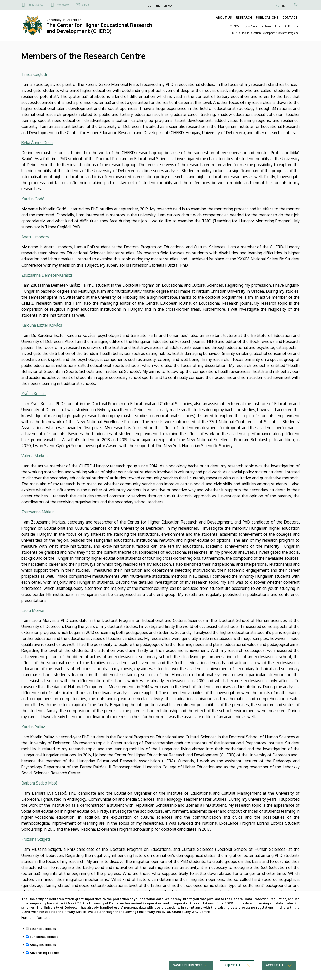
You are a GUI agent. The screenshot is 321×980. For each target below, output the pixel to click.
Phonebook (63, 5)
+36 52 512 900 (35, 5)
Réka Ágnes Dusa (37, 143)
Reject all (233, 974)
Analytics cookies (43, 954)
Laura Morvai (33, 610)
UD (150, 6)
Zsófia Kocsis (33, 394)
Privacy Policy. (155, 921)
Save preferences (188, 974)
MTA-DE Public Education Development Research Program (265, 33)
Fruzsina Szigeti (36, 839)
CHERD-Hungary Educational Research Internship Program (264, 26)
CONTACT (290, 17)
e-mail (85, 5)
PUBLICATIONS (267, 17)
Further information (37, 926)
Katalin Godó (33, 199)
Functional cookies (44, 945)
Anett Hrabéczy (35, 237)
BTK (158, 6)
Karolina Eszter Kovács (42, 325)
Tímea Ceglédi (34, 74)
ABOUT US (224, 17)
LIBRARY (169, 6)
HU (278, 6)
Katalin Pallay (33, 727)
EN (283, 6)
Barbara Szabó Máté (39, 783)
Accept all (275, 974)
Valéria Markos (34, 456)
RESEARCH (244, 17)
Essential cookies (43, 937)
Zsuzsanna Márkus (38, 512)
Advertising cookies (45, 962)
